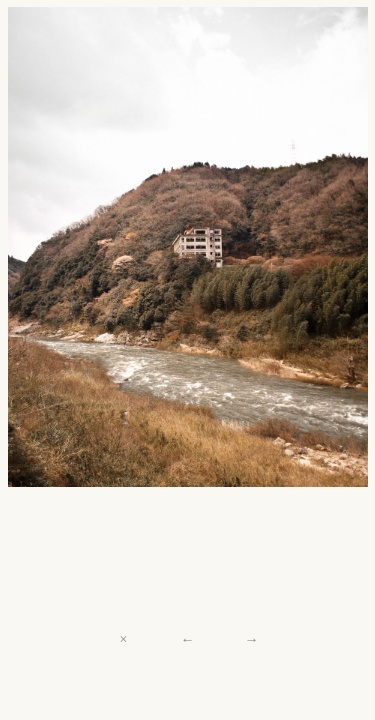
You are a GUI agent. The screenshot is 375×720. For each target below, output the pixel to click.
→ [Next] (251, 639)
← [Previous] (187, 639)
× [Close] (124, 639)
